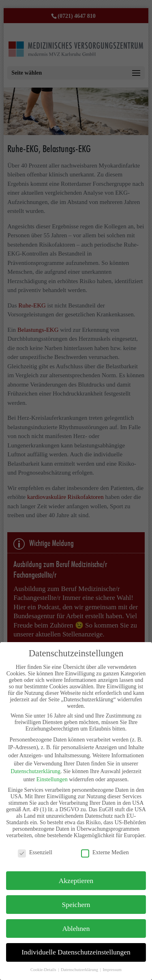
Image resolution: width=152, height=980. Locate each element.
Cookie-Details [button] (44, 970)
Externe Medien (105, 853)
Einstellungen (52, 779)
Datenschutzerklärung (35, 771)
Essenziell (35, 853)
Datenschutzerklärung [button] (80, 970)
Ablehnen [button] (76, 928)
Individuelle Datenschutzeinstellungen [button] (76, 952)
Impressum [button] (112, 970)
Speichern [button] (76, 905)
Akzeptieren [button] (76, 881)
